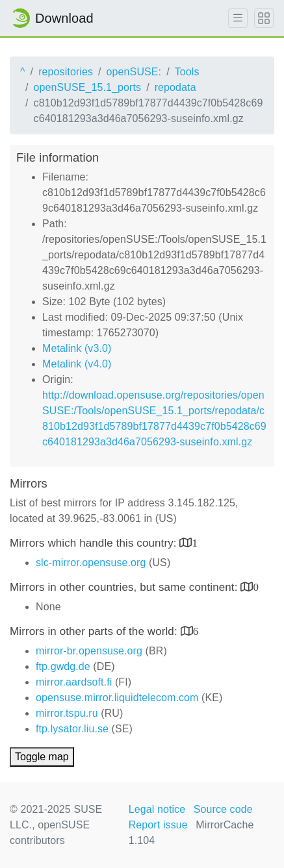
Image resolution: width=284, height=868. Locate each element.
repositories (66, 72)
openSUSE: (134, 72)
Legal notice (157, 809)
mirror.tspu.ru (67, 713)
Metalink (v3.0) (77, 348)
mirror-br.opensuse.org (89, 651)
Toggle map (42, 757)
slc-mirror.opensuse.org (91, 563)
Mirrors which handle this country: (95, 543)
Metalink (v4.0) (77, 364)
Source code (223, 809)
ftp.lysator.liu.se (72, 729)
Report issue (158, 825)
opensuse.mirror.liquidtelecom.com (117, 698)
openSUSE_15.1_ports (88, 87)
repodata (175, 87)
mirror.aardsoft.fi (74, 682)
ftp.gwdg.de (63, 666)
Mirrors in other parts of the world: (95, 631)
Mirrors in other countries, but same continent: (125, 587)
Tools (187, 72)
